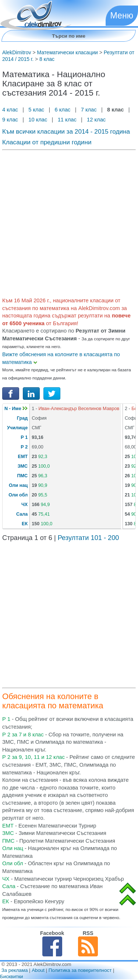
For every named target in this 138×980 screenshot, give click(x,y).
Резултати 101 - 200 (89, 538)
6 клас (62, 110)
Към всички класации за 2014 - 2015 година (66, 131)
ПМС (23, 476)
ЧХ (24, 505)
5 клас (36, 110)
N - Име (16, 409)
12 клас (97, 120)
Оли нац (18, 485)
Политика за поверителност (80, 970)
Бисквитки (11, 976)
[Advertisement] (69, 222)
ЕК (25, 524)
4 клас (11, 110)
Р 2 (24, 447)
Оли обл (18, 495)
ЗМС (23, 466)
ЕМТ (23, 457)
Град (22, 418)
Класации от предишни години (47, 142)
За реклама (15, 970)
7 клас (89, 110)
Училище (17, 428)
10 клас (38, 120)
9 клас (11, 120)
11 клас (67, 120)
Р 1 (24, 437)
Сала (22, 514)
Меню (122, 16)
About (38, 970)
